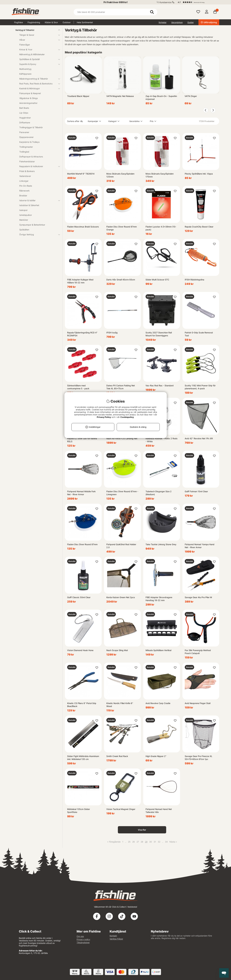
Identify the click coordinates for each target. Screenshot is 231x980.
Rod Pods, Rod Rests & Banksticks (38, 84)
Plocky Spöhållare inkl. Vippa (199, 174)
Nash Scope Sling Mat (117, 650)
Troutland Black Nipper (78, 96)
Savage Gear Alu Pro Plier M (198, 597)
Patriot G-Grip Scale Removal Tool (199, 334)
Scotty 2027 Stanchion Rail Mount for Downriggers (159, 334)
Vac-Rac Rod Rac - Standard (160, 385)
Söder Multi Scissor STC (157, 280)
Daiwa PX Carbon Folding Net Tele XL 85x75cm (121, 387)
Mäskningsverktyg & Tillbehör (38, 79)
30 (151, 842)
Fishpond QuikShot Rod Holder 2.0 (121, 546)
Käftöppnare (25, 74)
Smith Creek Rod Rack (117, 756)
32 (159, 842)
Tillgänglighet (83, 942)
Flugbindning (34, 22)
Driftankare (25, 122)
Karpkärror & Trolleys (29, 142)
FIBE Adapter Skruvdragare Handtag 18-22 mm (159, 599)
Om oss (80, 936)
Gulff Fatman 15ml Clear (196, 491)
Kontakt (113, 936)
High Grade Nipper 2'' (156, 756)
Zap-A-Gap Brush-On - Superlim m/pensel (161, 98)
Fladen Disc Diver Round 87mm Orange (122, 228)
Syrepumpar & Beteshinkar (32, 225)
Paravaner (24, 132)
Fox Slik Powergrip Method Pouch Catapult (198, 652)
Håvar (38, 40)
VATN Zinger (191, 96)
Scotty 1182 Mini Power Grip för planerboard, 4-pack (200, 387)
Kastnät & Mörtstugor (38, 88)
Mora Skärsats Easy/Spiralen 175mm (160, 175)
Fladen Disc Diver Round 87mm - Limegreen (122, 493)
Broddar (23, 196)
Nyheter (163, 22)
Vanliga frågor (116, 939)
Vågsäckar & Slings (29, 98)
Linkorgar (24, 181)
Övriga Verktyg (38, 234)
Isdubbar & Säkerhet (29, 205)
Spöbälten (24, 230)
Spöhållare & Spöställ (38, 59)
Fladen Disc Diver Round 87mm (82, 544)
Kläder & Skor (51, 22)
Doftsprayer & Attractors (31, 157)
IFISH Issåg (112, 333)
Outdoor (67, 22)
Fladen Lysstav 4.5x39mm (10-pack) (161, 228)
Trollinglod (24, 152)
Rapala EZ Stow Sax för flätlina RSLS (82, 440)
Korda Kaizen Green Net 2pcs (121, 597)
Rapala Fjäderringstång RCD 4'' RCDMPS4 (82, 334)
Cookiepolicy (127, 417)
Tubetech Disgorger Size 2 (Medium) (159, 493)
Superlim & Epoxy (38, 64)
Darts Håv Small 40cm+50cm (121, 280)
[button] (197, 2)
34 (166, 842)
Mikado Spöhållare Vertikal (158, 650)
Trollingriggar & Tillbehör (31, 127)
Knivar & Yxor (38, 49)
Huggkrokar (25, 118)
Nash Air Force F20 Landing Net (122, 438)
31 (155, 842)
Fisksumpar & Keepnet (30, 93)
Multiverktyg (25, 69)
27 (138, 842)
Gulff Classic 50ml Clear (79, 597)
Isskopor (23, 210)
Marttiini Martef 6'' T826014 (81, 174)
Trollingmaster (26, 147)
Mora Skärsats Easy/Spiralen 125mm (120, 175)
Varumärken (177, 22)
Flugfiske (18, 22)
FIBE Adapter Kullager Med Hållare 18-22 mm (80, 281)
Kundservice (166, 2)
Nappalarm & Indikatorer (38, 166)
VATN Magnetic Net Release (120, 96)
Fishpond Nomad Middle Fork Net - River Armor (81, 493)
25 (129, 842)
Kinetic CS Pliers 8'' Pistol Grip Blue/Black (82, 705)
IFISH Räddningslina (194, 280)
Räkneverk (24, 191)
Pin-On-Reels (26, 186)
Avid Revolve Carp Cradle (158, 703)
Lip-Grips (24, 113)
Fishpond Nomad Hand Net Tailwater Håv (159, 811)
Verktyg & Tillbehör (36, 30)
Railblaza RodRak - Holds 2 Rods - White (162, 440)
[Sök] (115, 12)
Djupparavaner (26, 137)
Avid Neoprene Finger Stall (198, 703)
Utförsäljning (209, 22)
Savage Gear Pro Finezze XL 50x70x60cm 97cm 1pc (199, 758)
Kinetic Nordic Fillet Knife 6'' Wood (120, 705)
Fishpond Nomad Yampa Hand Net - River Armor (200, 546)
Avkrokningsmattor (28, 103)
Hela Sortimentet (85, 22)
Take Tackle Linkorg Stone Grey (161, 544)
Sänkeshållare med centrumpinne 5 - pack (78, 387)
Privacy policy (83, 939)
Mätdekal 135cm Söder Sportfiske (79, 811)
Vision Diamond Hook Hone (80, 650)
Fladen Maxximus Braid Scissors (83, 227)
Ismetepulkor (26, 215)
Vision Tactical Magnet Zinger (121, 809)
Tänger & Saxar (38, 35)
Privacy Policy (104, 417)
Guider (191, 22)
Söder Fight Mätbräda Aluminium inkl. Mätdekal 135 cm (83, 758)
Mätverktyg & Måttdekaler (32, 54)
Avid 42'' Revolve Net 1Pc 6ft (199, 438)
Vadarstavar (25, 176)
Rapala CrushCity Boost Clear (199, 227)
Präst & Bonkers (27, 171)
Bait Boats (24, 108)
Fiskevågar (25, 45)
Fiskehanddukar (27, 161)
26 (134, 842)
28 (142, 842)
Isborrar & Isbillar (38, 200)
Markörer (24, 220)
